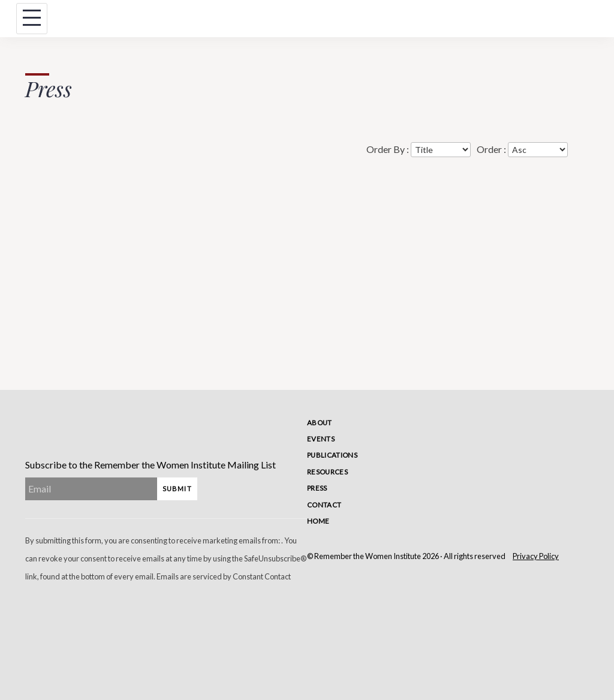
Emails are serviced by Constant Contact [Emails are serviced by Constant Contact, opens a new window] (224, 576)
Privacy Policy (536, 556)
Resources (327, 472)
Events (321, 439)
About (320, 423)
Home (318, 521)
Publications (332, 455)
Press (317, 488)
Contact (324, 505)
